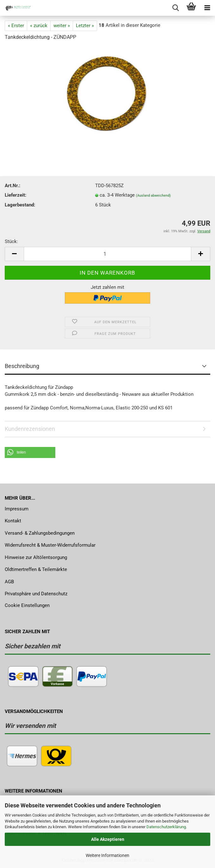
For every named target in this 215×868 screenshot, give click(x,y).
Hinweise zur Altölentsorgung (36, 557)
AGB (9, 582)
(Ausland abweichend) (153, 196)
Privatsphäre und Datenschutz (36, 594)
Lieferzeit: (15, 195)
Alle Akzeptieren (108, 839)
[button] (30, 452)
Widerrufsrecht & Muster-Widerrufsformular (50, 545)
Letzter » (85, 26)
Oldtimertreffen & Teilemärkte (36, 569)
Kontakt (13, 521)
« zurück (39, 26)
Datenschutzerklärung (166, 827)
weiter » (62, 26)
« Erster (16, 26)
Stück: (11, 241)
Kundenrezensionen (30, 429)
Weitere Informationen (107, 855)
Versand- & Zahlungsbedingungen (40, 533)
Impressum (17, 509)
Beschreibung (22, 366)
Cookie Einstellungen (27, 605)
